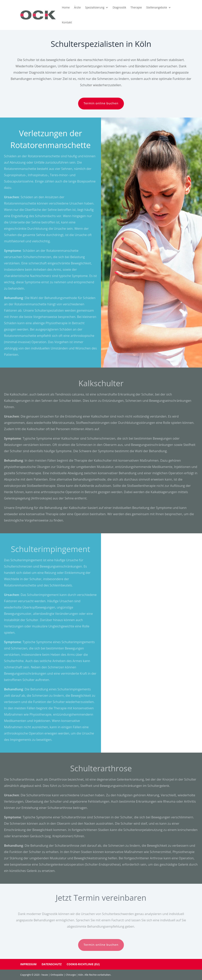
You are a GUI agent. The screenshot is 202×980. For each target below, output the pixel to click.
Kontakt (67, 22)
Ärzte (77, 7)
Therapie (136, 7)
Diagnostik (119, 7)
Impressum (28, 964)
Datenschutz (52, 964)
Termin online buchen (101, 103)
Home (66, 7)
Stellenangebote (157, 7)
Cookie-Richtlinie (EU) (83, 964)
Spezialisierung (95, 7)
